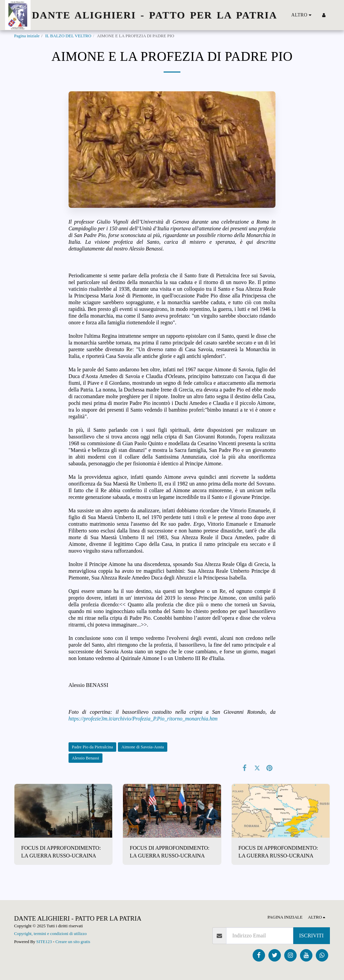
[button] (334, 15)
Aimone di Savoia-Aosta (143, 747)
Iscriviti (312, 936)
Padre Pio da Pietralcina (93, 747)
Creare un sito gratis (73, 942)
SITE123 (44, 942)
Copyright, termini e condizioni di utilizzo (50, 934)
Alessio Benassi (85, 758)
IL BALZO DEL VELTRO (68, 36)
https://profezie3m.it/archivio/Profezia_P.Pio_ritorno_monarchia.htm (143, 719)
